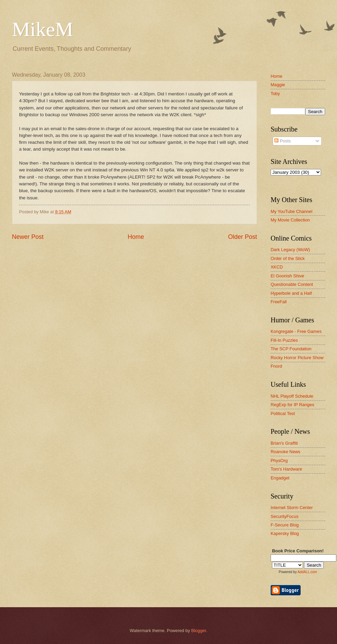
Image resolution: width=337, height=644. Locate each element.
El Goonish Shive (287, 276)
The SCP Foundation (291, 349)
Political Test (283, 413)
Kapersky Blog (285, 533)
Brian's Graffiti (284, 443)
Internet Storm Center (292, 508)
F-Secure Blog (285, 525)
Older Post (243, 237)
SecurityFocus (285, 516)
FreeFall (279, 302)
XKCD (277, 267)
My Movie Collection (290, 220)
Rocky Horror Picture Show (297, 358)
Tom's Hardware (286, 469)
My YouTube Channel (292, 211)
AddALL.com (307, 572)
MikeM (43, 29)
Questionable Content (292, 284)
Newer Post (28, 237)
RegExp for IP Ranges (292, 405)
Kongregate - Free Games (296, 331)
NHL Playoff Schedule (292, 396)
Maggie (278, 85)
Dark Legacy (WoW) (290, 250)
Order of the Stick (288, 258)
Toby (275, 94)
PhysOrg (279, 461)
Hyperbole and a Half (291, 293)
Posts (283, 141)
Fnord (276, 366)
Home (136, 237)
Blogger (199, 631)
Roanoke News (285, 452)
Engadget (280, 478)
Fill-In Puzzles (284, 340)
